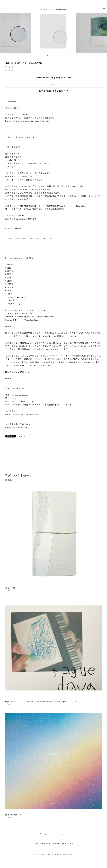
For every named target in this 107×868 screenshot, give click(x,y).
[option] (53, 31)
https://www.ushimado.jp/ (18, 428)
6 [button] (56, 55)
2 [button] (49, 55)
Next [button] (103, 31)
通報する (22, 436)
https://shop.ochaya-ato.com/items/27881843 (27, 121)
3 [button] (51, 55)
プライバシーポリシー (42, 844)
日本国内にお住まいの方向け (54, 91)
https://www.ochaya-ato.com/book (22, 414)
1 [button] (47, 55)
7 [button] (58, 55)
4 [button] (53, 55)
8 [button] (60, 55)
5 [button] (55, 55)
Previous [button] (4, 31)
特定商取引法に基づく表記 (63, 844)
